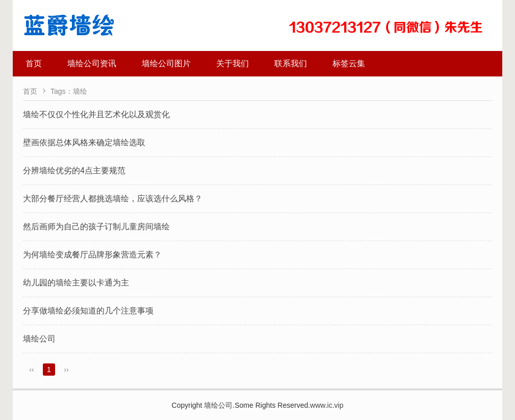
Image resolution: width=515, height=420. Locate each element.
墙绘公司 (39, 339)
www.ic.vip (327, 405)
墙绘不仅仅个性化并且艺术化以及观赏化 (96, 114)
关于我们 (233, 63)
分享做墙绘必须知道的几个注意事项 (88, 311)
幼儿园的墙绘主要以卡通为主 (76, 283)
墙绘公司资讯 (92, 63)
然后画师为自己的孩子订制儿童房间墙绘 (96, 227)
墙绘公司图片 (166, 63)
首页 (34, 63)
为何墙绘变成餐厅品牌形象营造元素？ (92, 255)
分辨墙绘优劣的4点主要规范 (74, 170)
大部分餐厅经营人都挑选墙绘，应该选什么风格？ (113, 199)
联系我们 (291, 63)
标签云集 (349, 63)
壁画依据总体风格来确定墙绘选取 (84, 142)
